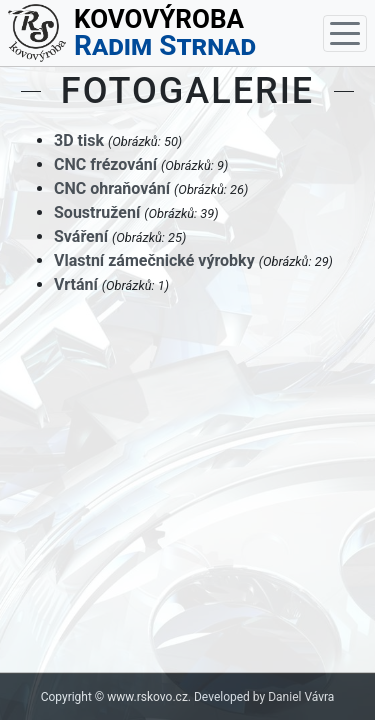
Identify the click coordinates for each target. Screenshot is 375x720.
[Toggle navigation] (345, 33)
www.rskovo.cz (147, 697)
